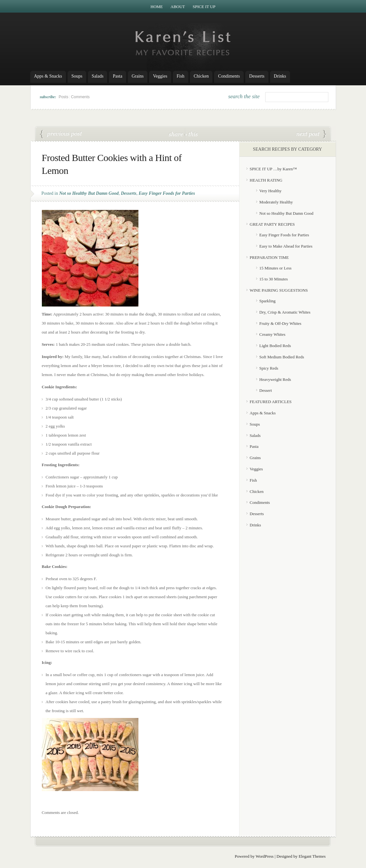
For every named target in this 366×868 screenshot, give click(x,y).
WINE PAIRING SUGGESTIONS (279, 290)
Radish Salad (311, 134)
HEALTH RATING (266, 180)
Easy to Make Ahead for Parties (286, 246)
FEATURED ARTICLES (271, 402)
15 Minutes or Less (276, 268)
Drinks (280, 76)
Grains (138, 76)
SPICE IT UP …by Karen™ (273, 169)
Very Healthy (271, 191)
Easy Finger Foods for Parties (167, 193)
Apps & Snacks (48, 76)
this (192, 134)
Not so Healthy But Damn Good (89, 193)
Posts (63, 97)
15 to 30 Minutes (274, 279)
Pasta (117, 76)
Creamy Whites (272, 334)
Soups (77, 76)
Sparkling (268, 301)
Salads (98, 76)
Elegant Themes (312, 856)
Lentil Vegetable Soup (61, 134)
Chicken (201, 76)
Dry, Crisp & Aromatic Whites (285, 312)
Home (157, 7)
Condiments (229, 76)
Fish (181, 76)
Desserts (257, 76)
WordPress (265, 856)
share (177, 134)
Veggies (160, 76)
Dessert (266, 390)
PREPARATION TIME (269, 257)
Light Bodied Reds (275, 346)
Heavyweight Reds (275, 379)
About (178, 7)
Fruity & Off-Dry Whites (281, 323)
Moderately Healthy (276, 202)
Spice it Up (204, 7)
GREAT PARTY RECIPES (272, 224)
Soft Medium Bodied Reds (282, 357)
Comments (80, 97)
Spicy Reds (269, 368)
